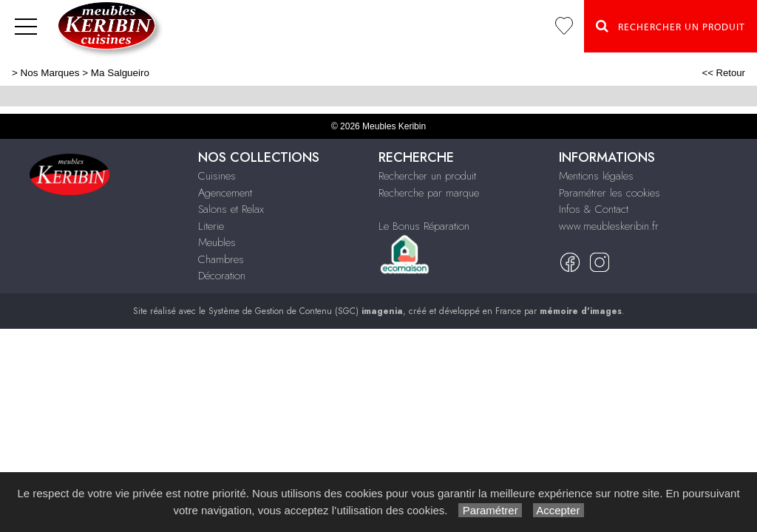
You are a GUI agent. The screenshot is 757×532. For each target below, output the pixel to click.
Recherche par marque (429, 193)
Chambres (221, 259)
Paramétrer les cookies (610, 193)
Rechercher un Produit (671, 26)
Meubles (217, 242)
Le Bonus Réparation (424, 226)
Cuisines (217, 176)
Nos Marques (50, 73)
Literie (211, 226)
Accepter (559, 510)
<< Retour (723, 73)
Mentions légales (596, 176)
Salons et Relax (231, 209)
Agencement (225, 193)
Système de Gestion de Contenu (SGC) (306, 311)
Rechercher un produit (427, 176)
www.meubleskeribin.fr (609, 226)
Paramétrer (490, 510)
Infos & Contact (594, 209)
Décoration (222, 276)
